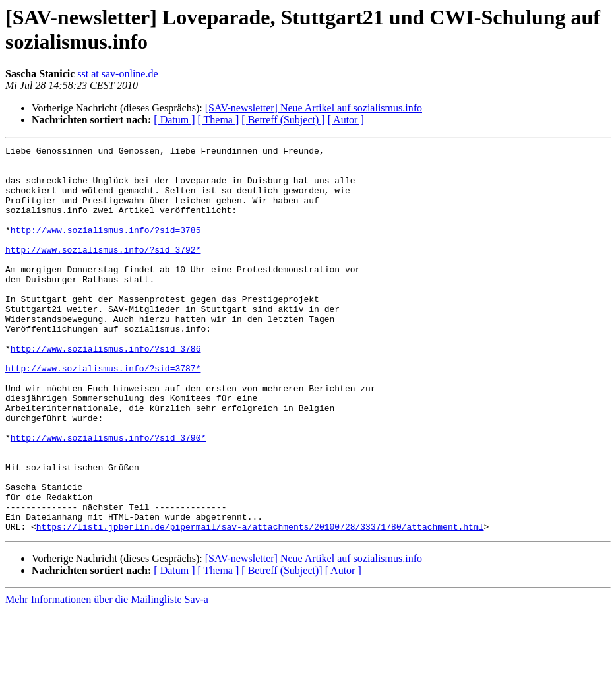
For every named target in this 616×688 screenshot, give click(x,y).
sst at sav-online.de (117, 74)
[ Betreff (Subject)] (282, 647)
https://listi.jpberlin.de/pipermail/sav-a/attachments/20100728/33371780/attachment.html (260, 604)
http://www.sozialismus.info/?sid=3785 (106, 247)
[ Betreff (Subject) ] (283, 120)
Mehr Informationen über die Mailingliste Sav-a (107, 676)
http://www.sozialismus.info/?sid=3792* (103, 271)
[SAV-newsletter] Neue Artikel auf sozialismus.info (314, 108)
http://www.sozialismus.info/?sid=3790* (108, 497)
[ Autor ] (346, 120)
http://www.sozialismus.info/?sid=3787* (103, 414)
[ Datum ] (174, 120)
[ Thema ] (219, 120)
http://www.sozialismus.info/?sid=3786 (106, 390)
